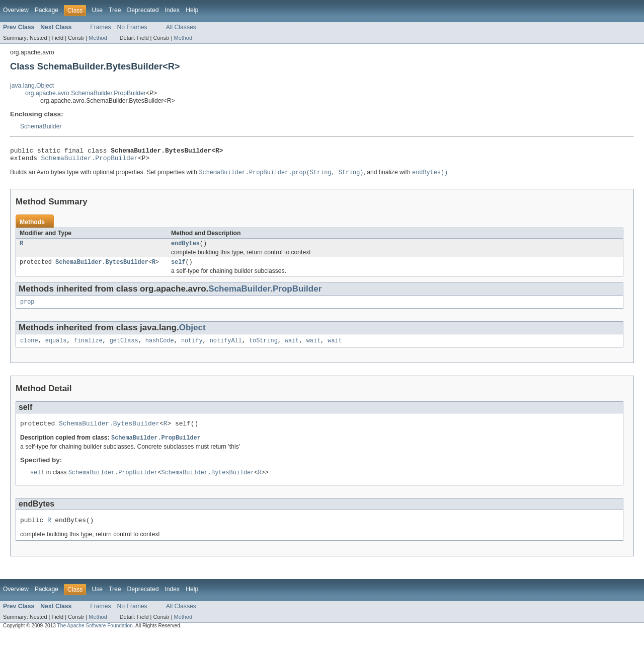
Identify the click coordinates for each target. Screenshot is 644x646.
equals (56, 348)
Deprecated (143, 10)
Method (98, 38)
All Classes (181, 27)
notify (192, 348)
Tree (115, 10)
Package (47, 10)
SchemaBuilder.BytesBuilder (102, 267)
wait (292, 348)
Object (192, 334)
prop (27, 308)
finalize (88, 348)
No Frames (132, 27)
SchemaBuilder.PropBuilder (90, 161)
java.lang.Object (32, 86)
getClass (124, 348)
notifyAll (226, 348)
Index (172, 10)
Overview (16, 10)
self (178, 267)
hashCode (160, 348)
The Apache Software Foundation (95, 637)
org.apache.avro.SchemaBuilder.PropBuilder (86, 93)
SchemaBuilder (41, 126)
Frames (100, 27)
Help (192, 10)
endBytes (185, 248)
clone (29, 348)
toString (263, 348)
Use (97, 10)
